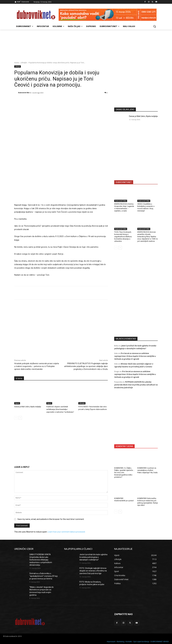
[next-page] (20, 418)
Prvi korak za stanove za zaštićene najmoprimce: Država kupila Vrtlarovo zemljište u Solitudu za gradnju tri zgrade (135, 356)
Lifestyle (24, 63)
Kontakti (129, 642)
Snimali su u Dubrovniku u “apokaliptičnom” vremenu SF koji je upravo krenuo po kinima (43, 576)
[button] (155, 26)
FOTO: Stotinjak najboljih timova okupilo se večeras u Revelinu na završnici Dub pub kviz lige (93, 571)
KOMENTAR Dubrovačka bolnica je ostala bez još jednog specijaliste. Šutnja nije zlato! (148, 502)
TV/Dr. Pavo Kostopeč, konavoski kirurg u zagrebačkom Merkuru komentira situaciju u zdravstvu (123, 237)
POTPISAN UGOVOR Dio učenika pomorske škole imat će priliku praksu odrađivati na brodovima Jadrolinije (136, 385)
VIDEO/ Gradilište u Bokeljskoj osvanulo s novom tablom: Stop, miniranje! (146, 207)
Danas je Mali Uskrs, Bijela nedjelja (28, 407)
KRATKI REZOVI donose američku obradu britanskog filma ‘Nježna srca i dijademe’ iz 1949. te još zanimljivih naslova (147, 237)
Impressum (111, 642)
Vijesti (17, 403)
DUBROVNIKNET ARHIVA (160, 642)
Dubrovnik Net (24, 93)
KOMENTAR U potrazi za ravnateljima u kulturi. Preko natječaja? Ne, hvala (147, 470)
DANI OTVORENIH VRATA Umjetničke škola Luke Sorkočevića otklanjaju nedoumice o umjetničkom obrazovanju (41, 560)
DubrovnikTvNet (121, 201)
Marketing (121, 642)
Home (17, 63)
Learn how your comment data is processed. (67, 532)
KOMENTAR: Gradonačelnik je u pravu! (124, 499)
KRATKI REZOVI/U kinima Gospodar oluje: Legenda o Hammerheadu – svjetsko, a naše (124, 207)
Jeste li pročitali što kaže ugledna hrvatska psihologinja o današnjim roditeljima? (93, 557)
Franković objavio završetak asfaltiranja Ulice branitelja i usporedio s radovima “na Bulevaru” (60, 409)
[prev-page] (16, 418)
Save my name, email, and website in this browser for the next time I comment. (51, 519)
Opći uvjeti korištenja (141, 642)
